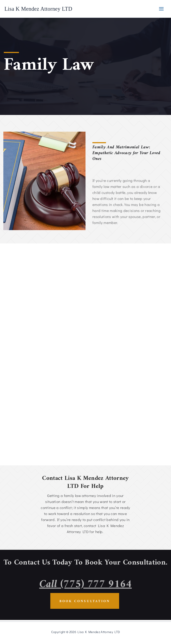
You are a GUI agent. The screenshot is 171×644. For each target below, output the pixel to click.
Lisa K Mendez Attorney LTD (42, 9)
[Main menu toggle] (161, 9)
